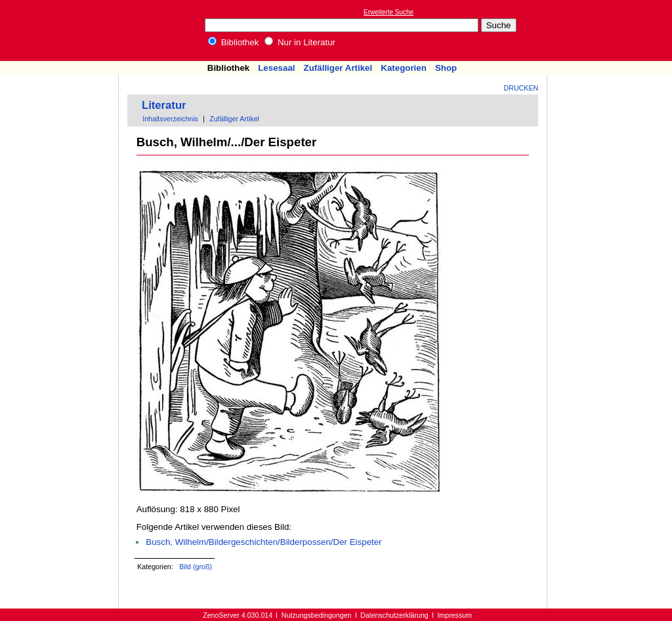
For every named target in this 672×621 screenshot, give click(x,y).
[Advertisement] (612, 30)
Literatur (164, 105)
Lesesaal (276, 68)
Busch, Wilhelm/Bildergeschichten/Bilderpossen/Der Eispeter (263, 542)
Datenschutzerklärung (394, 615)
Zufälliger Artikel (338, 68)
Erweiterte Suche (388, 12)
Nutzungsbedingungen (317, 615)
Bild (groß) (196, 567)
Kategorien (404, 68)
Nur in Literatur (300, 42)
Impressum (454, 615)
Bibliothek (234, 42)
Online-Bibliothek (62, 30)
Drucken (521, 88)
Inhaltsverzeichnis (170, 119)
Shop (446, 68)
